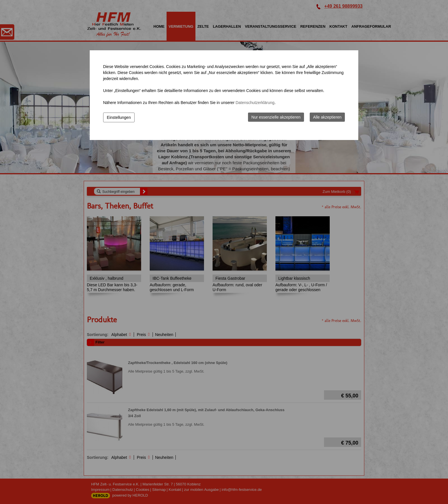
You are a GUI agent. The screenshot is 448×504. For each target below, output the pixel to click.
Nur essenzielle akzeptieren (276, 117)
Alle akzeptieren (327, 117)
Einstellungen (119, 117)
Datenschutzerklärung (255, 103)
